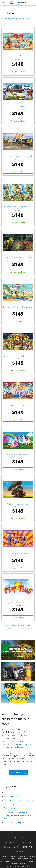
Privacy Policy (13, 842)
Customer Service (10, 847)
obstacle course (24, 753)
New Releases (10, 804)
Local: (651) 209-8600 (18, 852)
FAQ (6, 842)
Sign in (14, 837)
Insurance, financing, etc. (14, 823)
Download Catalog (18, 773)
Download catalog (11, 808)
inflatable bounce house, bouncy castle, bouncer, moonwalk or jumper (17, 744)
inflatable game (8, 753)
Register (21, 837)
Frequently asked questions (15, 812)
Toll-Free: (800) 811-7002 (24, 847)
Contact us (8, 793)
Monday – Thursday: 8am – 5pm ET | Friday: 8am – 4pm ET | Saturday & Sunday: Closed (18, 862)
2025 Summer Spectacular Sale (17, 796)
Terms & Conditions (25, 842)
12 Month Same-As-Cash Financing (18, 800)
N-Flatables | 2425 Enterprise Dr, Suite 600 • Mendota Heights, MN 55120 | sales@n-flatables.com (18, 857)
